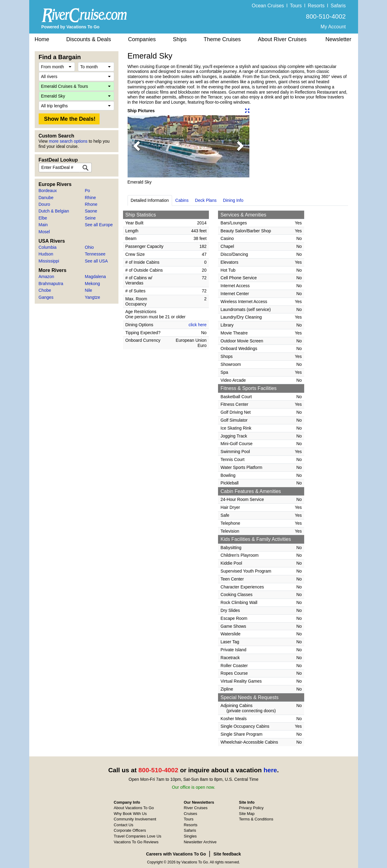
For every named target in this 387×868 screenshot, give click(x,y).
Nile (89, 290)
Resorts (316, 6)
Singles (190, 836)
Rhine (91, 198)
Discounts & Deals (89, 39)
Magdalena (95, 277)
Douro (44, 204)
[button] (137, 146)
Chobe (45, 290)
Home (42, 39)
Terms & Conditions (256, 819)
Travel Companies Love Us (138, 836)
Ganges (46, 297)
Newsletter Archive (200, 842)
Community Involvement (135, 819)
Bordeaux (48, 191)
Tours (296, 6)
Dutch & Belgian (54, 211)
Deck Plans (206, 200)
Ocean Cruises (268, 6)
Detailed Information (150, 200)
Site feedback (227, 854)
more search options (68, 141)
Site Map (247, 814)
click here (197, 325)
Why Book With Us (130, 814)
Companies (142, 39)
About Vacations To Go (134, 808)
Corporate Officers (130, 830)
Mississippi (49, 261)
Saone (91, 211)
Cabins (182, 200)
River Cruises (195, 808)
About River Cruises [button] (282, 39)
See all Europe (99, 225)
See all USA (96, 261)
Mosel (44, 232)
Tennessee (95, 254)
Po (88, 191)
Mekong (93, 284)
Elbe (43, 218)
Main (43, 225)
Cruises (190, 814)
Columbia (48, 247)
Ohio (90, 247)
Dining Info (233, 200)
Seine (90, 218)
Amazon (46, 277)
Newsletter (338, 39)
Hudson (46, 254)
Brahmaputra (51, 284)
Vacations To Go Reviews (136, 842)
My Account (333, 27)
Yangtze (93, 297)
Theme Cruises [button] (222, 39)
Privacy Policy (251, 808)
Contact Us (124, 825)
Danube (46, 198)
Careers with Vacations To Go (176, 854)
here (270, 770)
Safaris (338, 6)
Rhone (91, 204)
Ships (180, 39)
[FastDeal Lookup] (86, 168)
